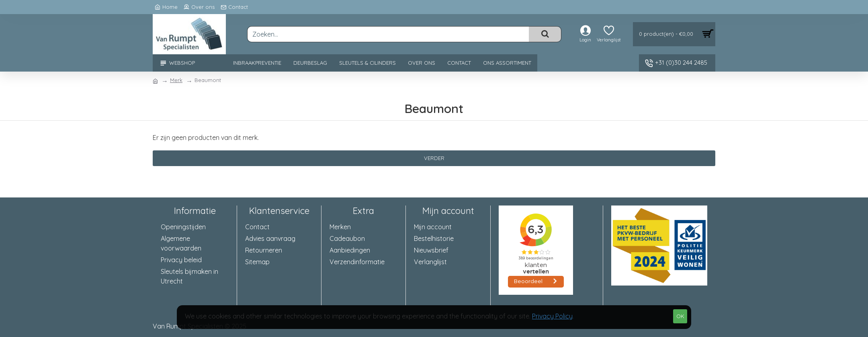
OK (680, 316)
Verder (434, 158)
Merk (176, 80)
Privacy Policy (552, 316)
